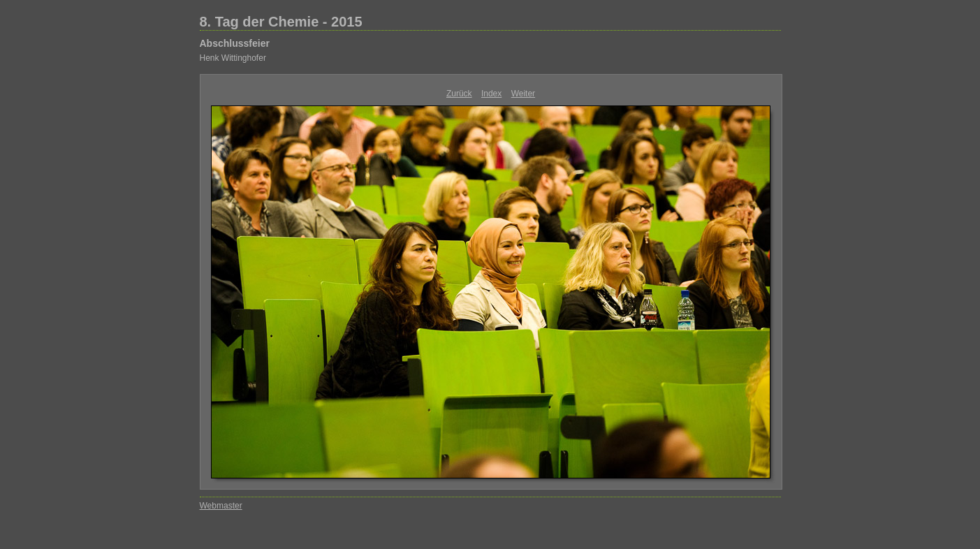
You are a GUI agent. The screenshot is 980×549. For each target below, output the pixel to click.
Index (491, 94)
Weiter (523, 94)
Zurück (459, 94)
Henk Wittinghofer (233, 58)
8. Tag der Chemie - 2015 (281, 22)
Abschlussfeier (235, 43)
